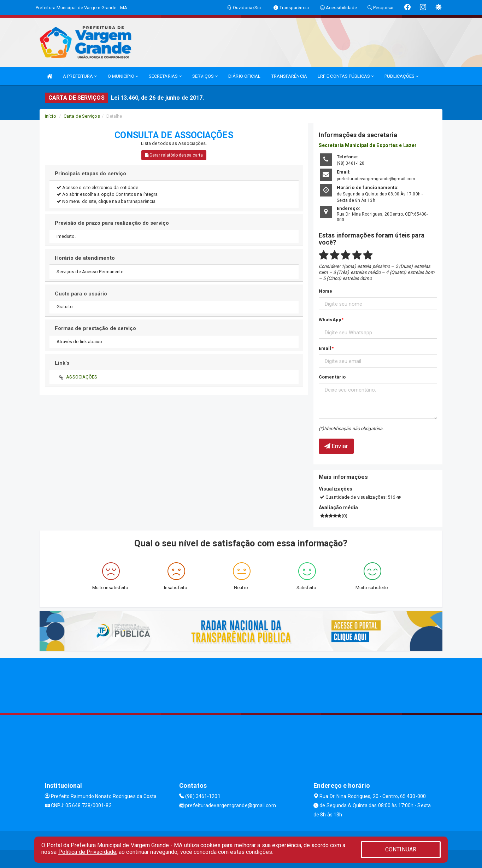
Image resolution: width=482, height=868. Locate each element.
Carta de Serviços (82, 116)
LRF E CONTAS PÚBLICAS (346, 76)
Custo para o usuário (81, 294)
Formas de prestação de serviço (96, 328)
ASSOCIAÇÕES (82, 377)
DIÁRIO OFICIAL (244, 76)
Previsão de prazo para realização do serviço (112, 223)
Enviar (336, 446)
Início (51, 116)
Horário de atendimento (85, 258)
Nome (325, 291)
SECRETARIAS (165, 76)
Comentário (332, 377)
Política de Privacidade (87, 852)
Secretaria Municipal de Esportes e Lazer (368, 145)
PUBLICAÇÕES (401, 76)
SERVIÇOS (205, 76)
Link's (62, 363)
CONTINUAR (401, 849)
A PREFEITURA (80, 76)
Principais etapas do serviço (91, 174)
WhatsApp (330, 320)
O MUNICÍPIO (123, 76)
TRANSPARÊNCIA (289, 76)
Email (325, 348)
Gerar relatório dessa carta (174, 155)
